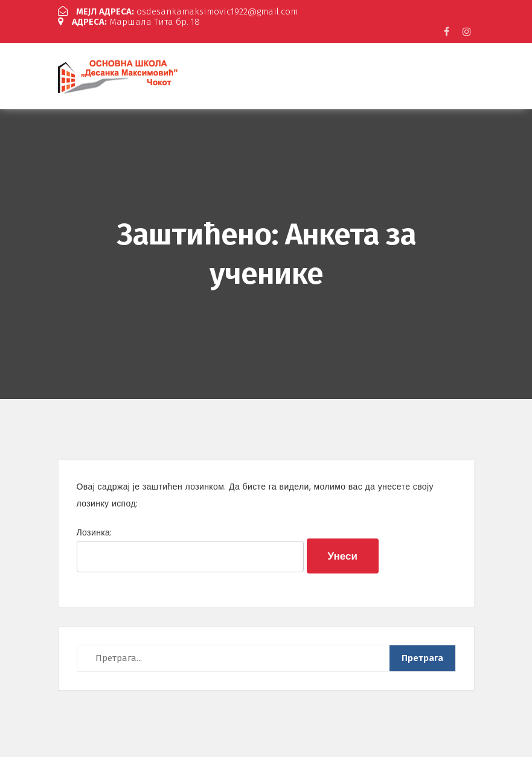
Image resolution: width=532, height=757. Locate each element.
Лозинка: (191, 549)
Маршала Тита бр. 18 (129, 22)
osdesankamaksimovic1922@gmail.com (178, 11)
